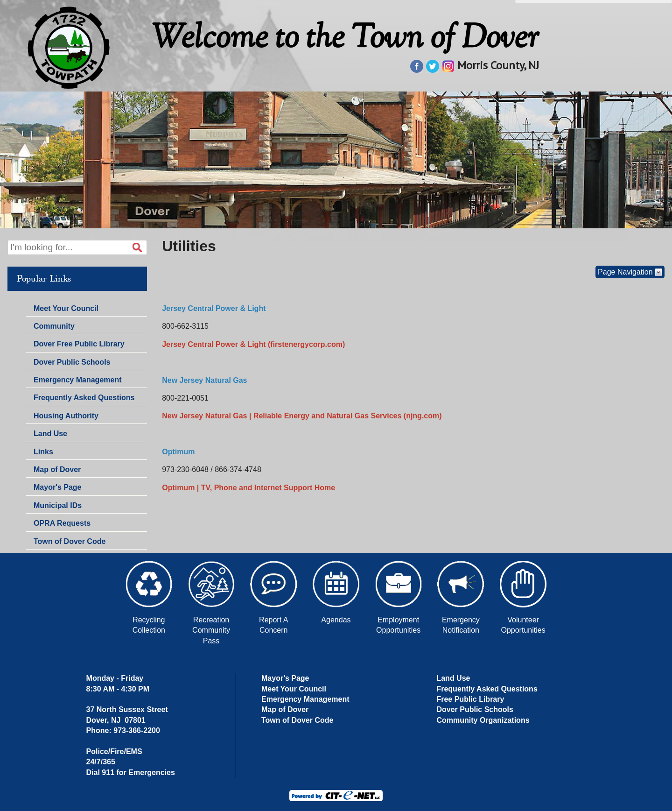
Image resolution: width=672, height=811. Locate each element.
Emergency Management (78, 380)
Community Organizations (483, 720)
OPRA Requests (62, 523)
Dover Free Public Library (79, 344)
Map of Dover (57, 469)
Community (54, 326)
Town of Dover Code (70, 541)
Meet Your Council (66, 308)
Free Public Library (470, 699)
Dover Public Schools (72, 362)
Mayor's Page (58, 487)
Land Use (50, 434)
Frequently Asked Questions (84, 398)
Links (43, 452)
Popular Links (44, 279)
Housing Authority (66, 416)
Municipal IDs (58, 505)
